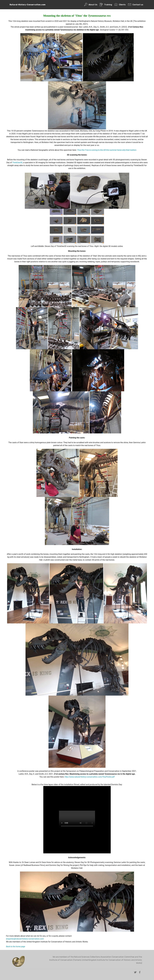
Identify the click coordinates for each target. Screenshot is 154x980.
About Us (91, 5)
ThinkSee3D (17, 163)
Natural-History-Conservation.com (28, 5)
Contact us (136, 5)
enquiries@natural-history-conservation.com (25, 939)
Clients (120, 5)
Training (106, 5)
